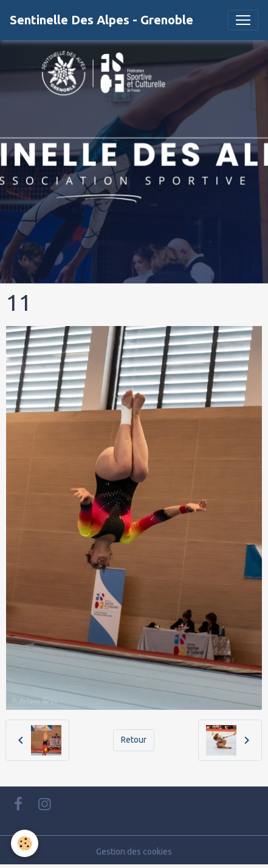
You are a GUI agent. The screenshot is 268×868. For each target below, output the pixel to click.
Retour (134, 740)
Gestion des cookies (134, 852)
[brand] (101, 20)
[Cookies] (25, 843)
